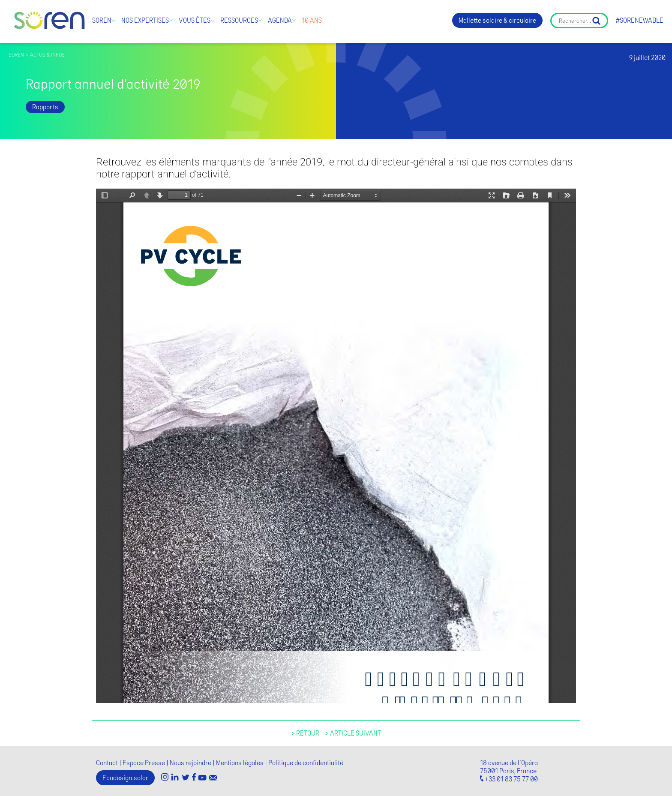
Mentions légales (240, 763)
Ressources (239, 20)
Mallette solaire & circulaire (497, 20)
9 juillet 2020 (647, 58)
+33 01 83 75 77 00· (512, 779)
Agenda (280, 20)
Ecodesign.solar (125, 778)
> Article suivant (353, 733)
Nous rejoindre (190, 763)
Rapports (45, 107)
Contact (107, 763)
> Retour (305, 733)
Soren (102, 20)
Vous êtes (195, 20)
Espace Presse (144, 763)
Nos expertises (145, 20)
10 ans (312, 20)
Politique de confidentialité (306, 763)
